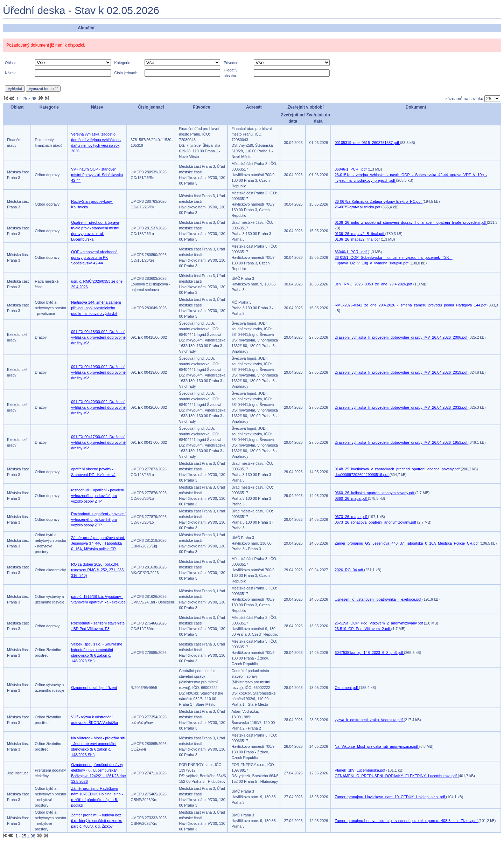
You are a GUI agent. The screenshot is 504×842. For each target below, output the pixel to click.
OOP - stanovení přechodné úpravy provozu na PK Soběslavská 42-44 (94, 257)
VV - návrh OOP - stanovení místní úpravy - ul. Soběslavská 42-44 (97, 175)
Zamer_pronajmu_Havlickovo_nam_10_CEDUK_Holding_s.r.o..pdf (390, 797)
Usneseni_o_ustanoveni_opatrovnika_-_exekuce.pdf (379, 599)
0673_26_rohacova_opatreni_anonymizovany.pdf (376, 522)
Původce (201, 107)
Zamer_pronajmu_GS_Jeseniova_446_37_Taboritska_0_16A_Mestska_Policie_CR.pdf (407, 543)
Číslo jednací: (126, 73)
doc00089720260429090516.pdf (362, 475)
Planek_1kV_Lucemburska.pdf (360, 770)
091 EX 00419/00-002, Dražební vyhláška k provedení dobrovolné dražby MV (98, 372)
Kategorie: (123, 63)
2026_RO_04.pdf (349, 570)
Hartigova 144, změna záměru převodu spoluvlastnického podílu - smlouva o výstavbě (96, 308)
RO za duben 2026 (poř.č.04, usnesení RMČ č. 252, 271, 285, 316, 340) (98, 570)
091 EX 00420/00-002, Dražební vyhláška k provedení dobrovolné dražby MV (98, 407)
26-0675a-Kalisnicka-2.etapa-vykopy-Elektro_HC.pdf (379, 201)
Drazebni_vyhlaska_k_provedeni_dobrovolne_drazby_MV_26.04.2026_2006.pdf (401, 337)
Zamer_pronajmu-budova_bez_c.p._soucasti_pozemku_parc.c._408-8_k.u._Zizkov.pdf (407, 821)
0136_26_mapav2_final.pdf (358, 239)
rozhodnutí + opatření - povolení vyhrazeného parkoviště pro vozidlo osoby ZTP (97, 496)
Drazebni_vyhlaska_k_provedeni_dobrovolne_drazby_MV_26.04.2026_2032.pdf (401, 407)
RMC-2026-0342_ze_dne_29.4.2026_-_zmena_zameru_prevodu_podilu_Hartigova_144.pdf (411, 305)
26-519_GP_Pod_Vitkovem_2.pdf (363, 629)
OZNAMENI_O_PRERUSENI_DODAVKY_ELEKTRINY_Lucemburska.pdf (396, 776)
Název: (11, 73)
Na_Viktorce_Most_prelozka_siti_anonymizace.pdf (377, 746)
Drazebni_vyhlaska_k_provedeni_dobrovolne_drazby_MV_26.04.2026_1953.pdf (401, 442)
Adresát (254, 107)
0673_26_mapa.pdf (351, 517)
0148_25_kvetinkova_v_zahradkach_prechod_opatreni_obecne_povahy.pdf (398, 469)
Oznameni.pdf (347, 688)
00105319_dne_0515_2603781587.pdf (367, 143)
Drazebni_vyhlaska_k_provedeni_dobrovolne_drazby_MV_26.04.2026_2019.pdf (401, 372)
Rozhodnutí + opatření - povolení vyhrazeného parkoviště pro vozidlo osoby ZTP (98, 519)
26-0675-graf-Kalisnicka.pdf (358, 207)
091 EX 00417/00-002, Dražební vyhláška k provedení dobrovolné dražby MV (98, 442)
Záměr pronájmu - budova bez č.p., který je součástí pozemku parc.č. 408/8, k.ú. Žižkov (97, 821)
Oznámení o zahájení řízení (94, 688)
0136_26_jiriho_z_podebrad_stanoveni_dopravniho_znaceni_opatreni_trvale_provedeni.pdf (411, 222)
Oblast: (11, 63)
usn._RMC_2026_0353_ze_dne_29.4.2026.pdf (374, 284)
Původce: (231, 63)
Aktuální (86, 28)
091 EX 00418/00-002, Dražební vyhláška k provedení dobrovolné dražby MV (98, 337)
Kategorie (49, 107)
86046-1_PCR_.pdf (351, 169)
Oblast (17, 107)
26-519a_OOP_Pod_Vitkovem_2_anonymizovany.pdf (379, 623)
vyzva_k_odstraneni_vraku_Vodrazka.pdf (369, 720)
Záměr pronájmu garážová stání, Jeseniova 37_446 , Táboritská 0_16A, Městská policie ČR (98, 543)
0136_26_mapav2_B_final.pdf (360, 234)
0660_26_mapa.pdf (351, 498)
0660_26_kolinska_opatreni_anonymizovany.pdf (375, 493)
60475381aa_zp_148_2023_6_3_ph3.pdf (369, 653)
